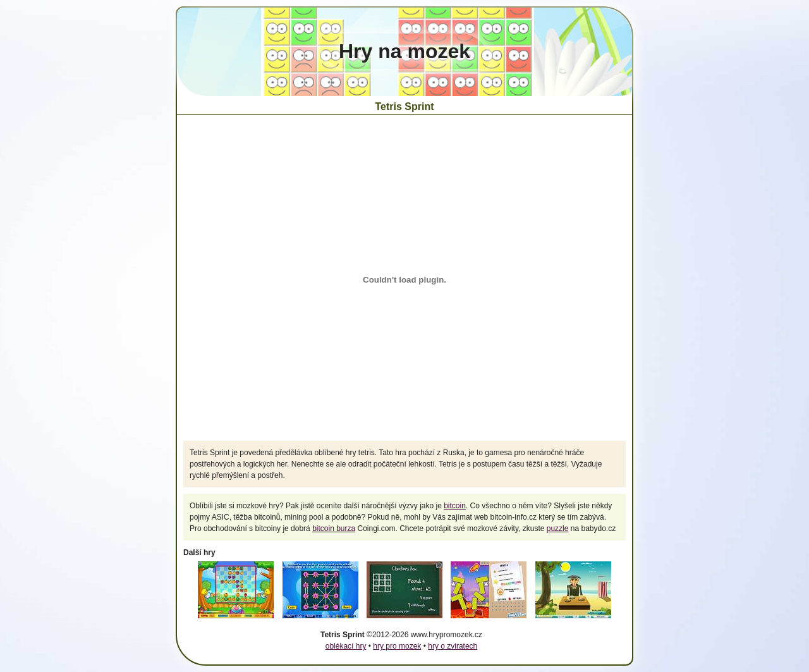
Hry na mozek (404, 51)
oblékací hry (346, 646)
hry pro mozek (397, 646)
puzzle (558, 528)
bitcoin (455, 506)
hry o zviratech (453, 646)
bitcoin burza (334, 528)
